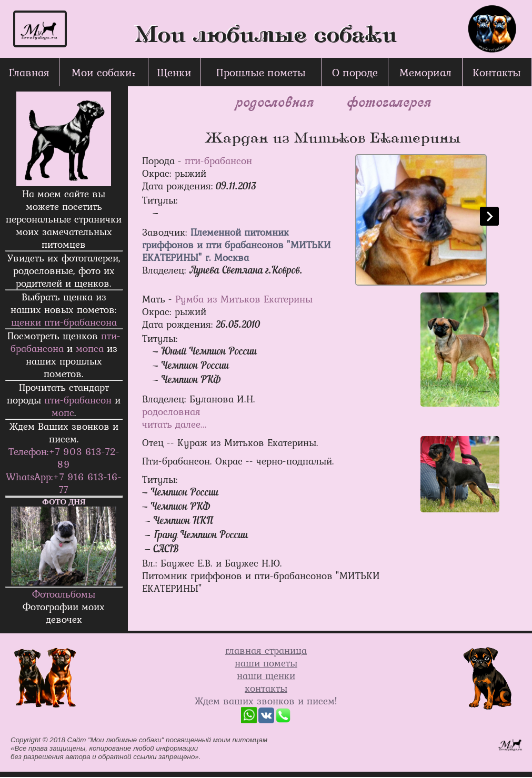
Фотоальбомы (64, 594)
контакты (266, 688)
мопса (90, 348)
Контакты (497, 72)
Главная (29, 72)
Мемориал (425, 72)
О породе (355, 72)
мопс (63, 412)
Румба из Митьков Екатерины (244, 299)
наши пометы (266, 663)
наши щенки (266, 675)
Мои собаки (102, 72)
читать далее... (174, 424)
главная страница (266, 650)
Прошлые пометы (261, 72)
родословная (274, 101)
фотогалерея (388, 101)
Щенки (174, 72)
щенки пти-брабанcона (64, 322)
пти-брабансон (78, 400)
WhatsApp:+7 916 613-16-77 (64, 483)
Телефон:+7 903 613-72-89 (64, 458)
